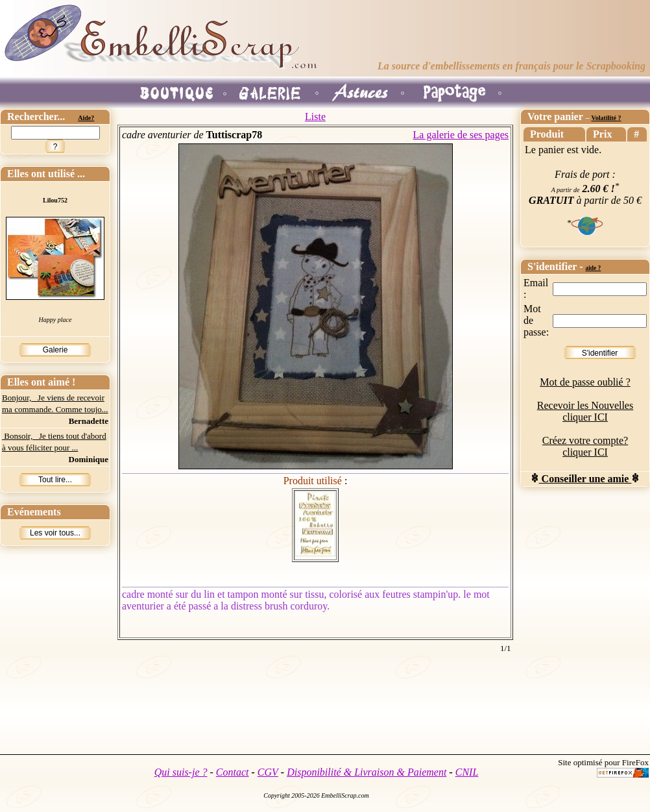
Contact (233, 772)
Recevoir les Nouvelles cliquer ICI (585, 411)
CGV (268, 772)
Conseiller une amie (585, 479)
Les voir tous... (55, 533)
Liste (315, 117)
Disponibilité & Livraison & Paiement (367, 772)
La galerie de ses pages (461, 135)
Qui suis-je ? (181, 772)
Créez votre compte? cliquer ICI (585, 446)
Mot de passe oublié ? (585, 382)
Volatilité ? (606, 118)
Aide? (86, 118)
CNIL (467, 772)
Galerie (55, 350)
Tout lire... (55, 480)
